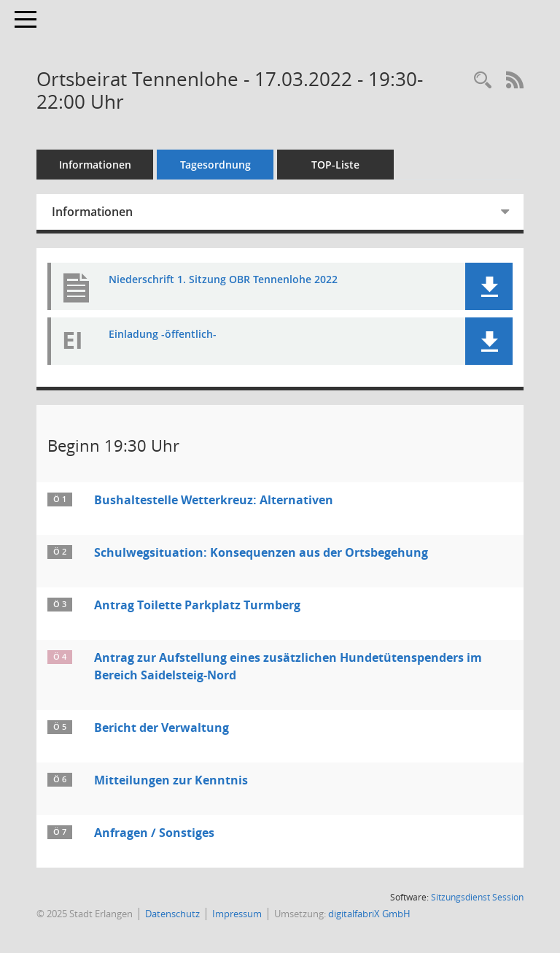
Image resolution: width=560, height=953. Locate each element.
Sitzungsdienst (477, 897)
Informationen (95, 165)
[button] (489, 286)
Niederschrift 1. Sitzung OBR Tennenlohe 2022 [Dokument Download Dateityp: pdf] (223, 280)
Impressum (237, 914)
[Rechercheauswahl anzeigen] (483, 81)
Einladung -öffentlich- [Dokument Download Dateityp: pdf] (163, 335)
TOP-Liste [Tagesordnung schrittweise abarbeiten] (335, 165)
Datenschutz (172, 914)
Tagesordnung (215, 165)
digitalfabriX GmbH (369, 914)
